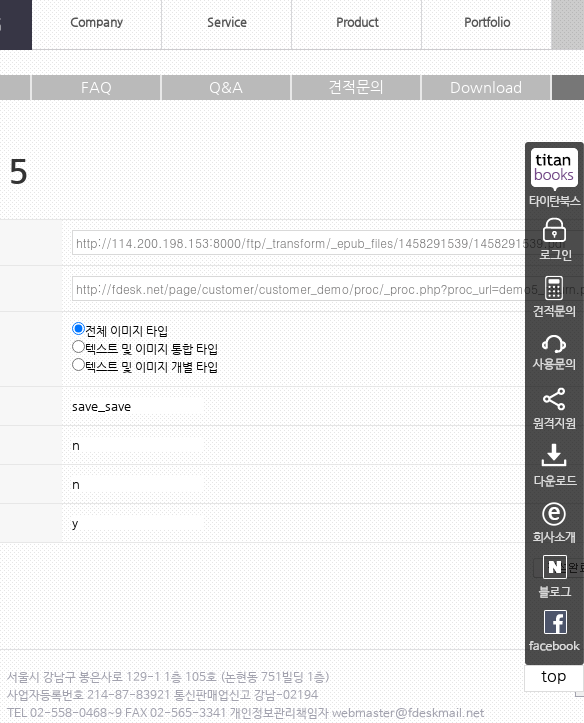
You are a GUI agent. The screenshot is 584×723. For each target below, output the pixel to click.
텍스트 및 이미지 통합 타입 (145, 349)
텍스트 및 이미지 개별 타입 (145, 367)
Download (486, 86)
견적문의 (356, 86)
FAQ (96, 86)
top (554, 675)
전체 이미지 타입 (120, 331)
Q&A (226, 86)
